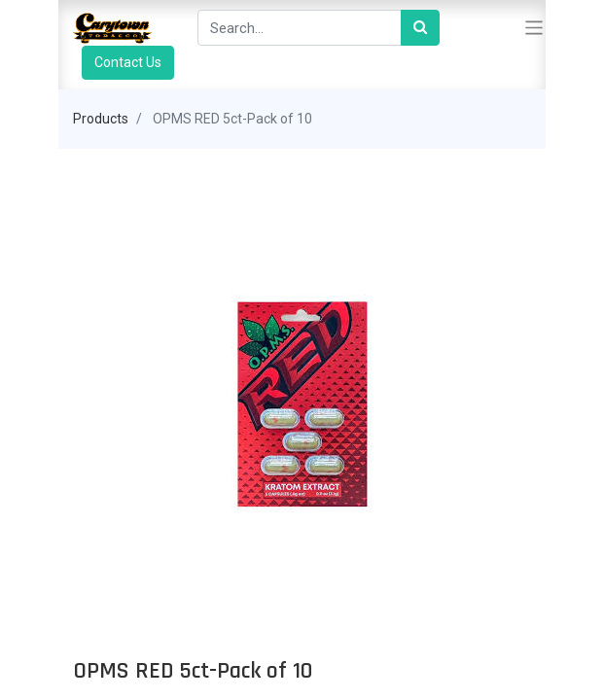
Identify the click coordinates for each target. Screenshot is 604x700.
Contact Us (128, 62)
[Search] (420, 28)
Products (101, 119)
